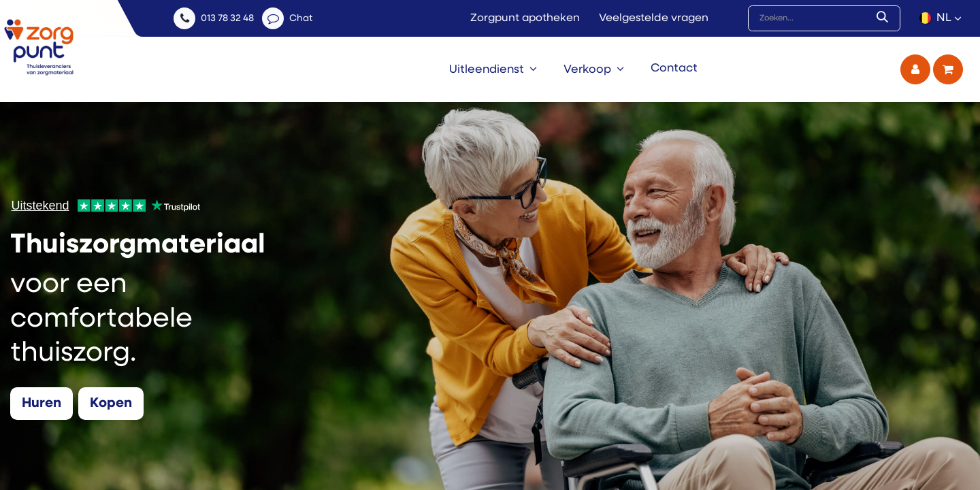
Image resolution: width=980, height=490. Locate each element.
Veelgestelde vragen (654, 18)
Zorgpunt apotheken (525, 18)
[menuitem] (493, 69)
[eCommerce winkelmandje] (948, 69)
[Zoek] (885, 18)
